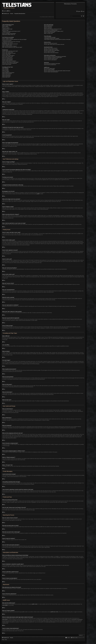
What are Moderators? (48, 27)
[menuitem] (83, 11)
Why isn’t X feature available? (49, 70)
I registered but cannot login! (7, 29)
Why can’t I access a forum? (7, 58)
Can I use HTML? (5, 69)
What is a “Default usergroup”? (49, 32)
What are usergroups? (48, 28)
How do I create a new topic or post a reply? (10, 51)
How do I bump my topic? (7, 64)
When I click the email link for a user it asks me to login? (12, 47)
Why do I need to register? (7, 26)
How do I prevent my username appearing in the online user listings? (14, 39)
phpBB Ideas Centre (54, 612)
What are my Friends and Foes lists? (51, 43)
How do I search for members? (49, 51)
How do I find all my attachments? (50, 65)
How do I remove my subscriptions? (50, 60)
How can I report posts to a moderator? (9, 61)
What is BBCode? (5, 68)
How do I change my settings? (8, 38)
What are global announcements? (8, 73)
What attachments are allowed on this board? (52, 64)
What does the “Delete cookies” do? (9, 35)
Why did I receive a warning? (7, 60)
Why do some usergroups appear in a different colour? (54, 31)
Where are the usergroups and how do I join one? (53, 29)
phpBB (38, 194)
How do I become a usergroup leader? (51, 30)
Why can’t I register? (6, 28)
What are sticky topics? (6, 75)
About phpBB (5, 605)
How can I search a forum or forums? (51, 48)
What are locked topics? (7, 76)
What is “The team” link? (48, 33)
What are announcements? (7, 74)
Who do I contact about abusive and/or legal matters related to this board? (57, 71)
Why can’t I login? (5, 30)
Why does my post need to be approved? (10, 63)
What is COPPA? (5, 27)
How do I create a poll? (6, 54)
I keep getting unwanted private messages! (52, 38)
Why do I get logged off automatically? (9, 33)
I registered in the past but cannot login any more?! (11, 31)
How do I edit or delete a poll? (8, 57)
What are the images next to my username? (10, 44)
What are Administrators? (49, 26)
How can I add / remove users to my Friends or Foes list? (54, 44)
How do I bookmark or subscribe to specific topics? (53, 58)
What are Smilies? (6, 70)
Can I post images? (6, 72)
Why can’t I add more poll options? (8, 55)
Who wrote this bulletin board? (49, 68)
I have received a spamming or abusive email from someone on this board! (57, 39)
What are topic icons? (6, 77)
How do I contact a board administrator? (51, 72)
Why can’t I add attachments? (8, 59)
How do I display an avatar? (7, 45)
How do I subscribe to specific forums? (51, 59)
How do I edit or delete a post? (8, 52)
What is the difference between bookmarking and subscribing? (55, 56)
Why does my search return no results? (51, 49)
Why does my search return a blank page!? (52, 50)
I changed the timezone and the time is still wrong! (11, 42)
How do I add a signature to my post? (9, 53)
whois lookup (5, 619)
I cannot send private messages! (50, 37)
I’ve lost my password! (6, 32)
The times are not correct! (7, 41)
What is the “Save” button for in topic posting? (10, 62)
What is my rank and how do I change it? (10, 46)
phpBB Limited (35, 604)
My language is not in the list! (7, 43)
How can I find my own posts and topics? (51, 53)
